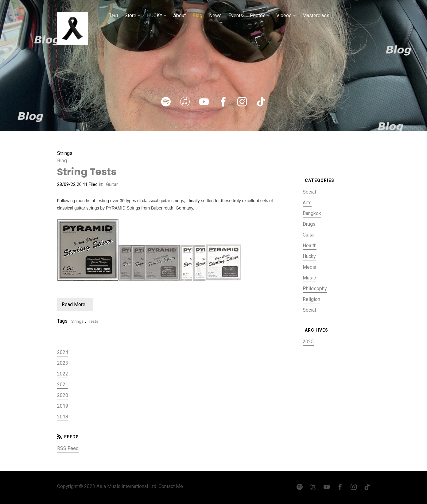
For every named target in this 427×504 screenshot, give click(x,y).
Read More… (75, 304)
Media (309, 267)
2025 (308, 342)
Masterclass (316, 15)
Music (309, 278)
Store (130, 15)
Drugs (309, 224)
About (179, 15)
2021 (63, 385)
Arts (307, 203)
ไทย (114, 15)
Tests (93, 321)
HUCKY (155, 15)
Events (236, 15)
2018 (63, 417)
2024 (63, 352)
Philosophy (315, 289)
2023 (63, 363)
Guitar (112, 185)
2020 (63, 395)
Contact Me (171, 486)
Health (310, 246)
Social (309, 192)
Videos (284, 15)
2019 (63, 406)
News (215, 15)
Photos (258, 15)
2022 (63, 374)
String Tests (87, 172)
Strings (77, 321)
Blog (197, 15)
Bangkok (312, 213)
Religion (311, 299)
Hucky (309, 256)
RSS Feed (68, 448)
